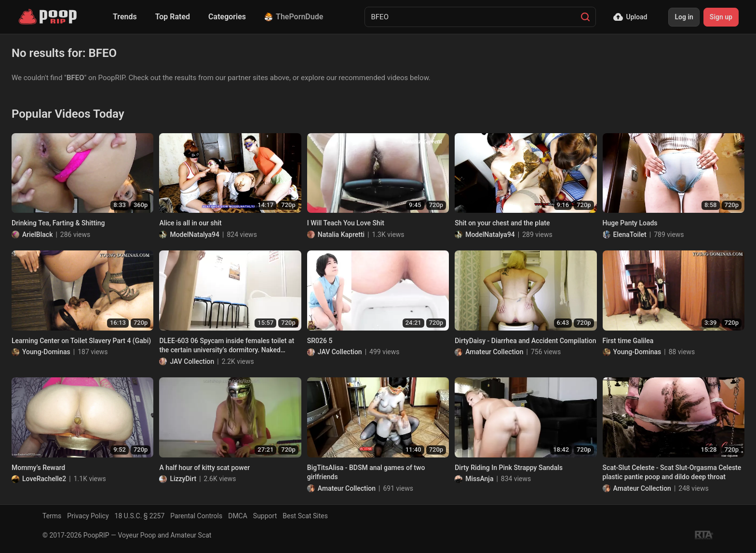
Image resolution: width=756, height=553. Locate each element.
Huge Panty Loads (630, 223)
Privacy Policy (88, 516)
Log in (684, 17)
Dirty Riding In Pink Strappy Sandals (509, 468)
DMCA (238, 516)
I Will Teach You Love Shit (346, 223)
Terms (52, 516)
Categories (227, 17)
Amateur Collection (494, 352)
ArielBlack (37, 235)
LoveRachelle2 (44, 479)
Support (265, 516)
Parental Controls (196, 516)
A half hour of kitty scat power (204, 468)
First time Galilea (628, 341)
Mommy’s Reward (38, 468)
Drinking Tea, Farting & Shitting (58, 223)
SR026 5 (320, 341)
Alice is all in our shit (190, 223)
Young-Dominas (46, 352)
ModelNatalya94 (195, 235)
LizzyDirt (183, 479)
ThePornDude (294, 17)
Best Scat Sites (305, 516)
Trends (125, 17)
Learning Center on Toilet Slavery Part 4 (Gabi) (81, 341)
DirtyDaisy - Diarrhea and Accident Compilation (525, 341)
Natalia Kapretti (341, 235)
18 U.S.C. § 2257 (140, 516)
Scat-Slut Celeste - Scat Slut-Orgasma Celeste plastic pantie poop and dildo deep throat (672, 472)
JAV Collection (192, 361)
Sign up (721, 17)
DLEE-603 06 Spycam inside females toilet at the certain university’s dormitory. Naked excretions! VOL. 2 (227, 346)
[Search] (585, 17)
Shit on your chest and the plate (502, 223)
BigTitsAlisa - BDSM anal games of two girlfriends (366, 472)
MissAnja (479, 479)
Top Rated (173, 17)
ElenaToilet (630, 235)
